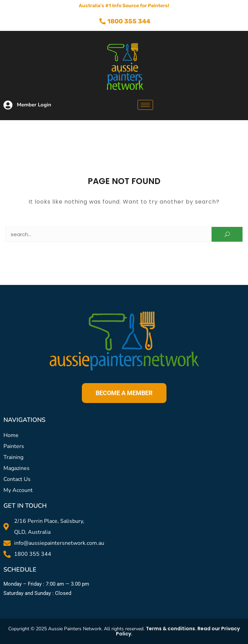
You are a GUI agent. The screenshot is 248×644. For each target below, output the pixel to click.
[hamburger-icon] (145, 105)
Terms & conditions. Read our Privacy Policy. (178, 631)
